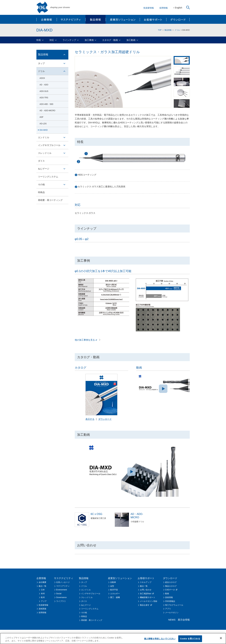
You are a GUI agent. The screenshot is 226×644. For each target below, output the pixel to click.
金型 (112, 586)
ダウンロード (178, 19)
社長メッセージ (63, 582)
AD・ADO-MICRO (48, 111)
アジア (44, 601)
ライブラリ (61, 601)
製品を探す (146, 605)
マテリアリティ (63, 586)
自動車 (113, 582)
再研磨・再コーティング (50, 200)
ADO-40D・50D (46, 104)
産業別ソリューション (123, 19)
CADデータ (171, 590)
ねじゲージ (44, 169)
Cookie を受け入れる (190, 639)
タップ (41, 63)
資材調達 (42, 609)
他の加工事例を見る (88, 340)
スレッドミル (45, 153)
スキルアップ (146, 582)
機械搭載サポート (148, 597)
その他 (41, 184)
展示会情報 (184, 620)
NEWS (172, 620)
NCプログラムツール (174, 605)
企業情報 (47, 19)
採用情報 (164, 8)
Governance (61, 597)
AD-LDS (43, 124)
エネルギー (115, 594)
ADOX (42, 78)
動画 (167, 594)
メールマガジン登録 (149, 601)
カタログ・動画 (110, 40)
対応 (52, 40)
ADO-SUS (44, 91)
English (179, 8)
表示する (90, 419)
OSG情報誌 (170, 601)
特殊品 (41, 192)
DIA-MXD (44, 130)
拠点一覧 (42, 586)
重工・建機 (115, 597)
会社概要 (42, 582)
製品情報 (95, 19)
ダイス (41, 161)
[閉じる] (221, 638)
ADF (42, 117)
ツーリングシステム (48, 177)
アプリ (168, 609)
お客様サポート (153, 19)
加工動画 (131, 40)
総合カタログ (171, 582)
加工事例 (89, 40)
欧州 (43, 597)
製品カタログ (171, 586)
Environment (62, 590)
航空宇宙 (114, 590)
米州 (43, 594)
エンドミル (44, 137)
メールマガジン (172, 613)
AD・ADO (44, 85)
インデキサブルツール (49, 145)
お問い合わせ (146, 590)
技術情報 (169, 597)
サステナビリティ (71, 19)
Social (59, 594)
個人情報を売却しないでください (160, 639)
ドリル (177, 30)
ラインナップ (69, 40)
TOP (160, 30)
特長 (39, 40)
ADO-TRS (44, 98)
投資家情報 (149, 8)
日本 (43, 590)
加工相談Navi (147, 594)
